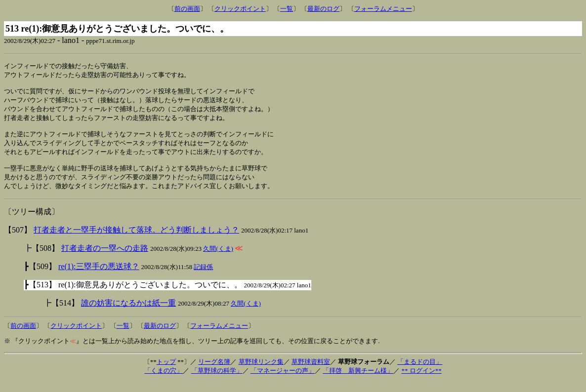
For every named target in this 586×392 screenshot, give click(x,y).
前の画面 (187, 9)
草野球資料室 (311, 372)
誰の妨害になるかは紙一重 (128, 313)
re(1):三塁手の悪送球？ (99, 277)
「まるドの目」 (420, 372)
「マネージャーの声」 (283, 381)
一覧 (287, 9)
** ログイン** (421, 381)
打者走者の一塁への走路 (105, 258)
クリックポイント (240, 9)
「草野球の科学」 (217, 381)
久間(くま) (218, 259)
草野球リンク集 (261, 372)
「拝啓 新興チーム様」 (358, 381)
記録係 (203, 277)
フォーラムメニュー (383, 9)
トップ (166, 372)
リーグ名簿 (214, 372)
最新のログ (323, 9)
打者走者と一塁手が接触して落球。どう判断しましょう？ (136, 240)
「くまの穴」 (164, 381)
